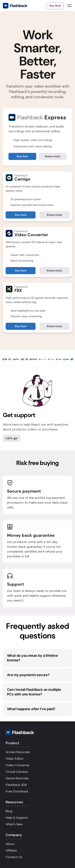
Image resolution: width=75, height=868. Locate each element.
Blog (9, 811)
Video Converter (18, 765)
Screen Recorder (18, 752)
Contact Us (14, 857)
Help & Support (17, 818)
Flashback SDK (16, 785)
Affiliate (11, 850)
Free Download (17, 791)
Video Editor (15, 759)
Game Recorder (17, 778)
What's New (14, 824)
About (10, 844)
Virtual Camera (17, 772)
